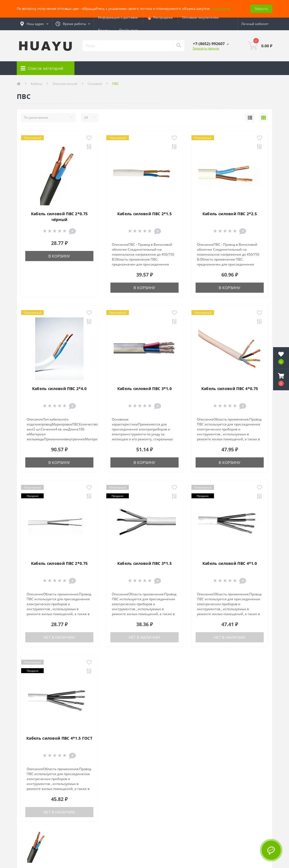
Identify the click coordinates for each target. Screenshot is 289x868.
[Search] (179, 46)
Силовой (95, 84)
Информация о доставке (118, 17)
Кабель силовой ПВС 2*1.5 (144, 214)
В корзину (59, 256)
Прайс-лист (129, 30)
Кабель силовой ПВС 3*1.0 (144, 389)
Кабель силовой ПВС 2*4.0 (59, 389)
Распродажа (160, 18)
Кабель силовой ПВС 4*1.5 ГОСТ (59, 738)
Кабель (37, 84)
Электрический (65, 84)
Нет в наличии (59, 637)
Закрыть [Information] (261, 9)
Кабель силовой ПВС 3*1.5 (144, 563)
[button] (281, 380)
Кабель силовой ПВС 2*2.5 (230, 214)
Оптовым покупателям (200, 17)
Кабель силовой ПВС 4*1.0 (230, 563)
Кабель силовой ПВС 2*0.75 (59, 563)
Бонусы (104, 30)
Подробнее (221, 9)
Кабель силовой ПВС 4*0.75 (230, 389)
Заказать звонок (206, 48)
